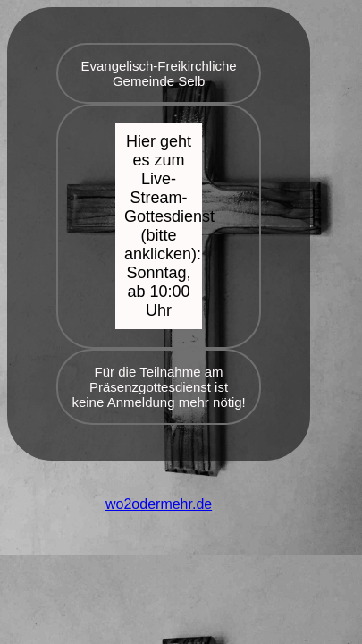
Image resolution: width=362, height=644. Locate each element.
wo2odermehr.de (159, 504)
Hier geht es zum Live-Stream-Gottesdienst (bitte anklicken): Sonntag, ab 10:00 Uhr (163, 226)
